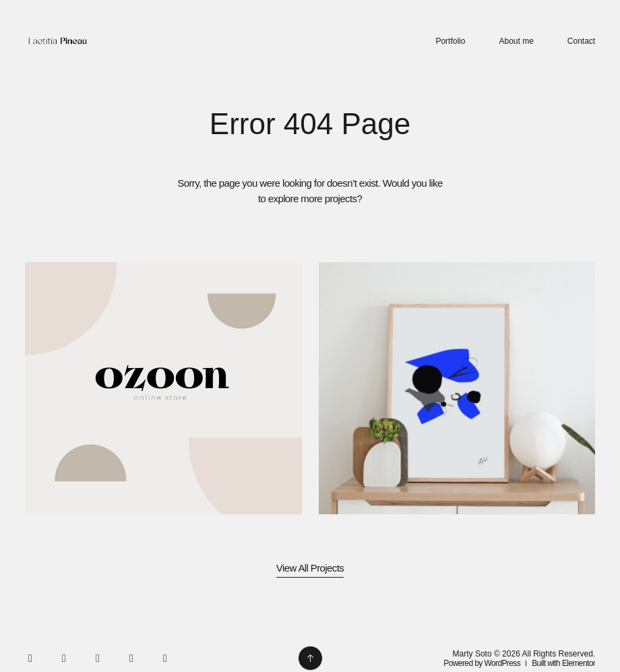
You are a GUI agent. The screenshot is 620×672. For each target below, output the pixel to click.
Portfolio (450, 41)
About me (516, 41)
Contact (581, 41)
